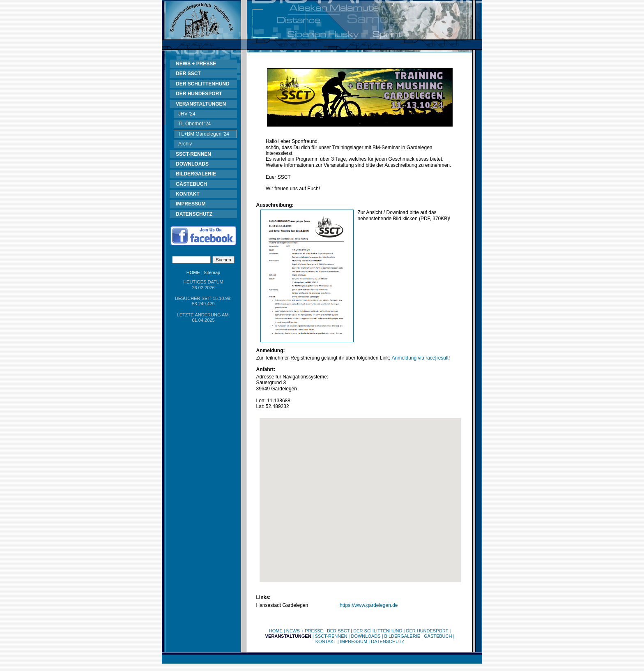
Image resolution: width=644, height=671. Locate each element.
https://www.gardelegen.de (369, 605)
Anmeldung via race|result (420, 358)
